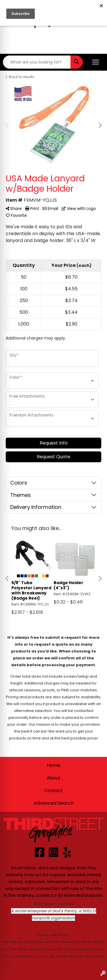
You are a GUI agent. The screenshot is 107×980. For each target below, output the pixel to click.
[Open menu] (96, 62)
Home (53, 765)
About (54, 778)
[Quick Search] (37, 62)
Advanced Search (54, 803)
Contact (54, 790)
